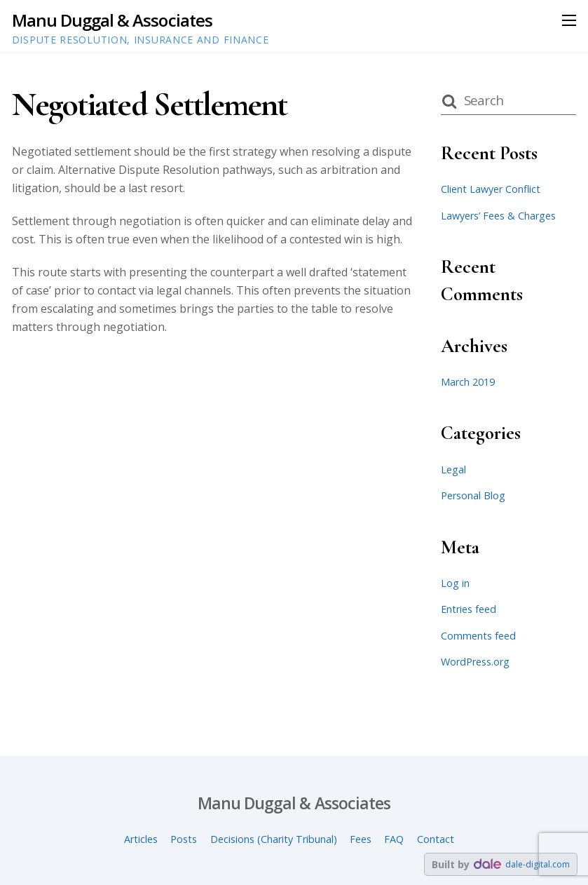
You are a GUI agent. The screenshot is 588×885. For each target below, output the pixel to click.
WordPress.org (475, 662)
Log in (455, 583)
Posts (184, 839)
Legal (453, 469)
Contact (436, 839)
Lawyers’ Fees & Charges (498, 216)
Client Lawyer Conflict (491, 189)
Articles (141, 839)
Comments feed (478, 636)
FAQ (394, 839)
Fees (361, 839)
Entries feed (469, 609)
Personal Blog (473, 495)
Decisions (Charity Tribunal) (274, 839)
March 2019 (468, 382)
